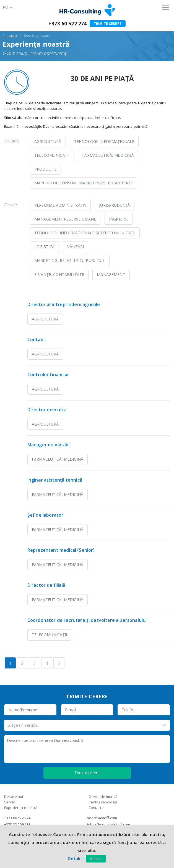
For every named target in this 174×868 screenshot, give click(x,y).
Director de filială (46, 585)
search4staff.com (102, 818)
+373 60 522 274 (67, 23)
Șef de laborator (46, 515)
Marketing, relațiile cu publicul (70, 260)
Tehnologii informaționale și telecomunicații (85, 233)
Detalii (75, 858)
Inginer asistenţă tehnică (55, 480)
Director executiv (47, 410)
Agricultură (48, 141)
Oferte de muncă (103, 797)
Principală (10, 35)
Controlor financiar (48, 375)
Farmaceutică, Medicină (108, 155)
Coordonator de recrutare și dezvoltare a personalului (87, 620)
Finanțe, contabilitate (59, 274)
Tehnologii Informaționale (104, 141)
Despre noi (14, 797)
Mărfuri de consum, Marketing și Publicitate (84, 183)
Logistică (44, 247)
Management (111, 274)
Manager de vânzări (49, 445)
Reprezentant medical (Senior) (61, 550)
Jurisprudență (115, 205)
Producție (45, 169)
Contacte (96, 808)
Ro (6, 7)
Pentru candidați (103, 802)
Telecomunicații (52, 155)
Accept (96, 858)
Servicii (10, 802)
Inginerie (119, 219)
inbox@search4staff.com (109, 824)
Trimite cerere (108, 24)
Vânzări (76, 247)
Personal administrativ (60, 205)
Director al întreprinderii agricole (64, 304)
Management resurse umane (65, 219)
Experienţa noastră (21, 808)
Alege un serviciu (23, 725)
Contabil (37, 339)
